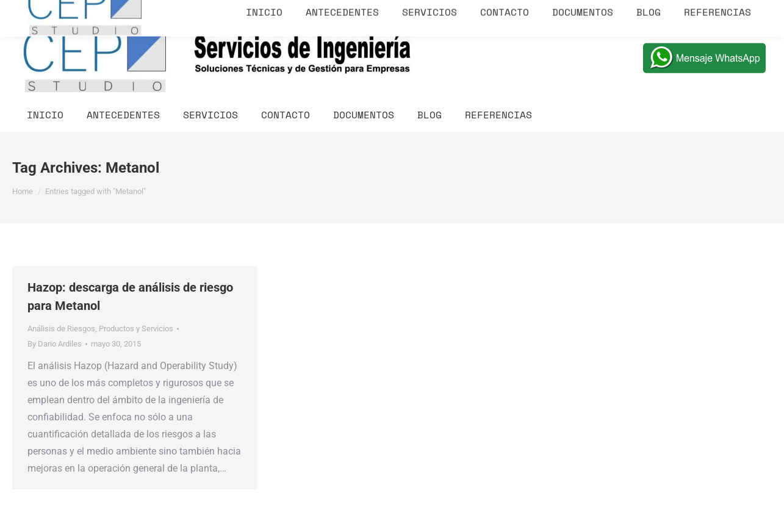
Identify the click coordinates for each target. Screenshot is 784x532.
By (55, 344)
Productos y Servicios (136, 329)
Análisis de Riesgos (61, 329)
